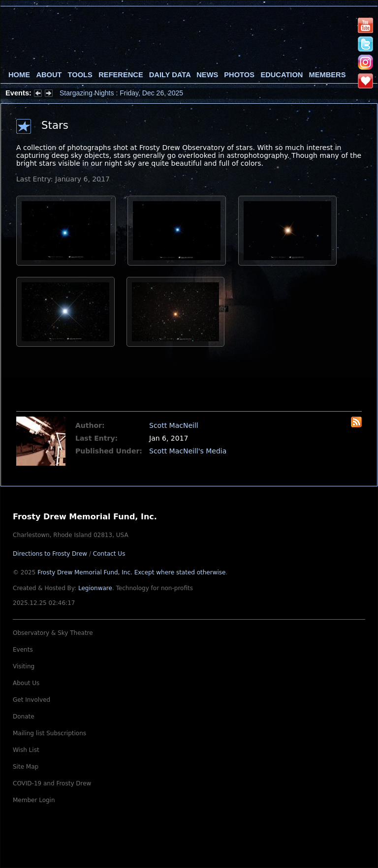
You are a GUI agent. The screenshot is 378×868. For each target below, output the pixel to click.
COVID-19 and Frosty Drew (52, 783)
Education (282, 75)
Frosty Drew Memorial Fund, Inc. (131, 572)
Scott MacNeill (174, 425)
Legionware (95, 588)
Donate (24, 717)
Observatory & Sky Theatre (53, 633)
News (207, 75)
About (49, 75)
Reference (121, 75)
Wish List (26, 750)
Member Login (34, 800)
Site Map (26, 767)
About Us (26, 683)
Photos (239, 75)
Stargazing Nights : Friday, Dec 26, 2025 (121, 93)
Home (19, 75)
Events (23, 650)
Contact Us (109, 554)
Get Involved (31, 700)
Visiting (24, 666)
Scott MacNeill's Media (188, 451)
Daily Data (170, 75)
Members (328, 75)
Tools (80, 75)
